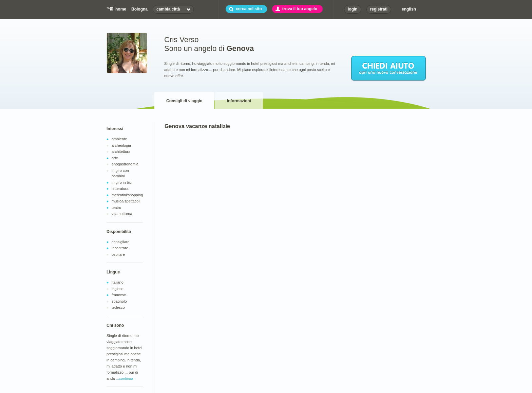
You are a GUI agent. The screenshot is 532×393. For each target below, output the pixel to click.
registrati (379, 9)
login (353, 9)
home (121, 9)
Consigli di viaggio (184, 101)
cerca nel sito (249, 9)
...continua (125, 378)
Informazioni (239, 101)
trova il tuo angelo (300, 9)
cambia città (168, 9)
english (409, 9)
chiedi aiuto (389, 69)
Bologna (139, 9)
